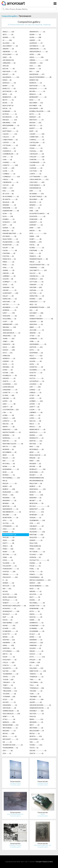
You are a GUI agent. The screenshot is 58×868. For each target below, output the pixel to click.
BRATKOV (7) (36, 120)
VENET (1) (8, 716)
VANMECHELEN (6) (11, 711)
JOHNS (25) (8, 338)
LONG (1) (35, 415)
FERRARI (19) (36, 242)
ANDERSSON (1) (38, 49)
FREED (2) (8, 262)
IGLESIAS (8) (36, 321)
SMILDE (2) (36, 651)
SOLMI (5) (9, 657)
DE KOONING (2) (11, 196)
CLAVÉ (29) (8, 168)
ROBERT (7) (11, 603)
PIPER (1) (8, 560)
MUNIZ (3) (7, 486)
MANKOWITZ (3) (37, 429)
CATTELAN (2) (10, 145)
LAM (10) (35, 387)
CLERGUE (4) (36, 168)
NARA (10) (36, 495)
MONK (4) (9, 466)
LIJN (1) (7, 412)
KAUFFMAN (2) (36, 353)
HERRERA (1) (9, 310)
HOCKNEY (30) (36, 313)
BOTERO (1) (10, 114)
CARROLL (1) (37, 140)
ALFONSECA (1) (37, 46)
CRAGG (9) (8, 179)
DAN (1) (35, 191)
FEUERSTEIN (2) (10, 245)
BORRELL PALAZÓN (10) (40, 111)
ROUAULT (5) (10, 614)
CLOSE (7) (8, 171)
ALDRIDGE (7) (36, 43)
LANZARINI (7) (10, 390)
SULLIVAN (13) (36, 668)
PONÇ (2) (34, 569)
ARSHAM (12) (36, 63)
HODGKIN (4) (10, 316)
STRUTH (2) (9, 665)
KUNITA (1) (9, 381)
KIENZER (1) (36, 358)
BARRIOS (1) (36, 83)
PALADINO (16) (37, 532)
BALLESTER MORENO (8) (40, 77)
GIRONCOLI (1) (37, 276)
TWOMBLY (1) (35, 697)
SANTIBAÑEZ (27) (10, 623)
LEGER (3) (35, 398)
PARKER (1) (36, 540)
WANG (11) (36, 719)
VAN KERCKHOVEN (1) (40, 705)
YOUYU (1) (34, 748)
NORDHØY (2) (36, 515)
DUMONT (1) (36, 225)
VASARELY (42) (36, 711)
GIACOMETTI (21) (38, 270)
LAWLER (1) (35, 392)
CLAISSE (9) (37, 165)
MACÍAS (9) (8, 424)
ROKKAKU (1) (9, 608)
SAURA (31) (9, 625)
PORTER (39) (9, 571)
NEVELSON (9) (36, 503)
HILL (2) (34, 310)
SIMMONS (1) (36, 645)
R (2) (5, 580)
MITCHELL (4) (9, 464)
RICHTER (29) (10, 594)
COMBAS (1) (9, 174)
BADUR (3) (35, 69)
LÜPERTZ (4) (9, 421)
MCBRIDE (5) (8, 449)
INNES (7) (35, 327)
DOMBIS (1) (9, 219)
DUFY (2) (7, 225)
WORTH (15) (36, 736)
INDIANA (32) (9, 327)
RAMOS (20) (35, 583)
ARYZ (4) (6, 66)
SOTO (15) (37, 657)
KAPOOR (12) (36, 347)
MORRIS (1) (9, 475)
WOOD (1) (35, 733)
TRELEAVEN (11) (10, 691)
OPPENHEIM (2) (10, 526)
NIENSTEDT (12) (37, 509)
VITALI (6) (9, 719)
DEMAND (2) (9, 205)
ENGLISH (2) (8, 231)
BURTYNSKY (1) (10, 131)
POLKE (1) (35, 566)
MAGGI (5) (35, 427)
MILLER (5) (9, 458)
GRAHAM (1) (8, 287)
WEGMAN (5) (36, 722)
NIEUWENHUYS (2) (12, 512)
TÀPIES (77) (9, 677)
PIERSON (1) (35, 557)
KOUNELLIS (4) (10, 375)
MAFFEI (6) (9, 427)
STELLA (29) (8, 662)
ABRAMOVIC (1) (37, 32)
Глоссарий (39, 862)
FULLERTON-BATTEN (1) (39, 265)
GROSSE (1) (9, 290)
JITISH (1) (35, 336)
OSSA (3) (9, 529)
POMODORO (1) (11, 569)
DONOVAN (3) (36, 219)
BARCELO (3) (9, 83)
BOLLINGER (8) (36, 108)
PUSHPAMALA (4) (36, 577)
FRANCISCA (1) (9, 259)
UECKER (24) (36, 699)
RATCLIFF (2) (9, 586)
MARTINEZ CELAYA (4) (13, 444)
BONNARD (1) (9, 111)
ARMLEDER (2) (9, 63)
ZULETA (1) (36, 753)
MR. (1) (5, 481)
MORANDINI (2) (11, 469)
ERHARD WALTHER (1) (12, 233)
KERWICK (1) (9, 358)
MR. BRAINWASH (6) (36, 481)
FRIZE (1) (8, 265)
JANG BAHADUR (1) (11, 333)
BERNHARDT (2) (38, 97)
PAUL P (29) (33, 543)
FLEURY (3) (8, 248)
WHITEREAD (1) (10, 728)
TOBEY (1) (8, 685)
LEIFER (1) (7, 401)
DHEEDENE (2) (10, 208)
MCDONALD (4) (37, 449)
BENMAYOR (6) (9, 97)
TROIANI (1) (36, 691)
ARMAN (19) (39, 60)
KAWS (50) (6, 356)
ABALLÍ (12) (8, 32)
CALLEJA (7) (9, 137)
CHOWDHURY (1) (37, 162)
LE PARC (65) (8, 395)
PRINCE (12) (36, 574)
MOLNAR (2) (35, 464)
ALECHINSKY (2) (10, 46)
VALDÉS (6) (36, 702)
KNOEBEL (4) (8, 367)
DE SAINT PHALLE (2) (38, 196)
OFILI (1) (7, 520)
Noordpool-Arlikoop (15, 783)
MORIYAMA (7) (36, 472)
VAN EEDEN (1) (10, 705)
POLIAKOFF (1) (10, 566)
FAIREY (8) (35, 239)
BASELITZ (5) (9, 88)
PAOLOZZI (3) (37, 537)
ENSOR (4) (35, 231)
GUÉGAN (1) (36, 290)
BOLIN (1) (7, 108)
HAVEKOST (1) (37, 302)
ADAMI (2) (35, 34)
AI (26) (7, 40)
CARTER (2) (9, 142)
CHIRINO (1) (9, 162)
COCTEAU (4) (36, 171)
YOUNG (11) (36, 745)
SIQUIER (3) (35, 648)
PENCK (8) (7, 546)
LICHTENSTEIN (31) (11, 410)
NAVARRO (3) (9, 500)
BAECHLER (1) (10, 71)
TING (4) (35, 679)
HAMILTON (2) (10, 299)
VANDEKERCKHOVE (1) (39, 708)
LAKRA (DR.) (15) (8, 387)
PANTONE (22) (36, 535)
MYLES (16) (8, 495)
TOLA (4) (34, 685)
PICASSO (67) (36, 554)
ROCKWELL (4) (37, 603)
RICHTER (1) (36, 594)
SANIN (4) (35, 620)
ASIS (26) (35, 66)
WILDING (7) (9, 731)
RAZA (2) (34, 589)
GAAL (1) (8, 267)
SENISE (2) (8, 637)
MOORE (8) (35, 466)
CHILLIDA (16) (37, 157)
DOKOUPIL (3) (37, 216)
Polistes (43, 814)
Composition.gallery (10, 16)
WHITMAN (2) (36, 728)
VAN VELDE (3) (9, 708)
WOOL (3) (10, 736)
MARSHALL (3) (11, 438)
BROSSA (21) (35, 123)
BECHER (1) (37, 91)
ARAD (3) (7, 57)
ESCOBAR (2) (9, 236)
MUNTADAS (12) (38, 489)
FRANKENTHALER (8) (39, 259)
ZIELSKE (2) (38, 751)
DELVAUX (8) (8, 202)
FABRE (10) (34, 236)
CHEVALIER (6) (37, 154)
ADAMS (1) (9, 37)
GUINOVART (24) (10, 293)
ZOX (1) (7, 753)
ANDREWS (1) (10, 52)
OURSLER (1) (35, 529)
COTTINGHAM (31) (38, 177)
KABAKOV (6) (8, 344)
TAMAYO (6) (36, 674)
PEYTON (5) (9, 554)
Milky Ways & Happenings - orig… (43, 845)
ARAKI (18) (36, 57)
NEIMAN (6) (8, 503)
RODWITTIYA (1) (37, 606)
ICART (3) (8, 321)
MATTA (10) (9, 446)
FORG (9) (35, 253)
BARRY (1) (8, 86)
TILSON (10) (8, 679)
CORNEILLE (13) (11, 177)
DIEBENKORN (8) (11, 211)
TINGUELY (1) (9, 682)
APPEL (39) (35, 54)
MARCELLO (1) (38, 432)
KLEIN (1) (8, 364)
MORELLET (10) (37, 469)
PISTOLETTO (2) (39, 560)
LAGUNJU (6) (36, 384)
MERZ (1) (34, 452)
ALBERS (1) (35, 40)
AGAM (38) (35, 37)
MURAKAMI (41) (10, 492)
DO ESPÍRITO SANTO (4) (39, 213)
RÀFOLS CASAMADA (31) (40, 580)
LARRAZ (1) (35, 390)
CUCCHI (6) (8, 185)
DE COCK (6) (8, 194)
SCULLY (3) (35, 634)
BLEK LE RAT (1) (8, 106)
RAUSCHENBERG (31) (39, 586)
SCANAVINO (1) (37, 625)
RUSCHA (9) (36, 617)
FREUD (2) (35, 262)
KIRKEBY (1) (8, 361)
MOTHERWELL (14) (11, 478)
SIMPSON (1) (9, 648)
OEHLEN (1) (35, 518)
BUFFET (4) (36, 128)
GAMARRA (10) (37, 267)
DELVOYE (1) (35, 202)
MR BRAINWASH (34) (37, 478)
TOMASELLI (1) (9, 688)
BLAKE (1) (8, 103)
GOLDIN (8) (8, 279)
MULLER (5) (10, 483)
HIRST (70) (9, 313)
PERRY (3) (9, 552)
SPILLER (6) (35, 660)
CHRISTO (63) (10, 165)
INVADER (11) (7, 330)
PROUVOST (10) (10, 577)
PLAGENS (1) (9, 563)
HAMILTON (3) (37, 296)
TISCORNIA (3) (36, 682)
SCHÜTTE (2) (10, 634)
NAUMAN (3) (9, 498)
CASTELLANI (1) (37, 142)
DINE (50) (34, 211)
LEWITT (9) (7, 407)
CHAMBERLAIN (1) (10, 154)
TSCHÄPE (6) (9, 694)
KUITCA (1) (36, 378)
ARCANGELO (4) (8, 60)
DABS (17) (8, 188)
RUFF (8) (8, 617)
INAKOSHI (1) (36, 324)
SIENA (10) (8, 645)
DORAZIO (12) (9, 222)
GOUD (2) (8, 285)
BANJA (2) (7, 80)
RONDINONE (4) (36, 608)
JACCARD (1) (37, 330)
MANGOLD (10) (10, 429)
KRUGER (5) (9, 378)
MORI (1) (8, 472)
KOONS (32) (8, 373)
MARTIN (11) (36, 441)
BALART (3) (8, 74)
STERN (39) (35, 662)
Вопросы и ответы (48, 862)
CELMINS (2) (35, 145)
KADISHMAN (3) (38, 344)
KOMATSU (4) (36, 367)
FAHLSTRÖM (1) (10, 239)
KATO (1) (34, 350)
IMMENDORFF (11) (10, 324)
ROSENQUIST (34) (11, 611)
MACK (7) (35, 424)
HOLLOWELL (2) (9, 319)
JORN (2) (34, 341)
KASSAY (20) (9, 350)
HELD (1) (33, 304)
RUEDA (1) (36, 614)
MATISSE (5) (35, 444)
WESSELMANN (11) (10, 725)
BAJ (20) (34, 71)
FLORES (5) (37, 248)
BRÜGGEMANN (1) (11, 125)
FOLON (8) (10, 250)
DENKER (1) (35, 205)
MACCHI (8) (35, 421)
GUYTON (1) (36, 293)
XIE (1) (7, 742)
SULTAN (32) (9, 671)
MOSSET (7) (36, 475)
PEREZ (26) (8, 549)
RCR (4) (5, 591)
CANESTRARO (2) (10, 140)
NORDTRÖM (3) (10, 518)
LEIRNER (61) (36, 401)
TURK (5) (34, 694)
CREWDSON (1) (10, 182)
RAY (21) (7, 589)
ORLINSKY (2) (37, 526)
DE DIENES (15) (37, 194)
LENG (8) (9, 404)
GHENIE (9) (8, 270)
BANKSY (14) (34, 80)
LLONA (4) (8, 415)
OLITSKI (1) (8, 523)
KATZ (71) (7, 353)
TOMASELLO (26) (37, 688)
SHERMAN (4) (9, 643)
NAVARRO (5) (35, 498)
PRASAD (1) (10, 574)
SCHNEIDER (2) (10, 631)
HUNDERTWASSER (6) (41, 319)
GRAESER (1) (36, 285)
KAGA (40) (9, 347)
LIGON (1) (35, 410)
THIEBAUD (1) (36, 677)
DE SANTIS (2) (10, 199)
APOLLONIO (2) (10, 54)
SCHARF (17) (9, 628)
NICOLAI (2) (39, 506)
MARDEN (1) (8, 435)
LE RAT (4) (34, 395)
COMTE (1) (35, 174)
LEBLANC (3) (9, 398)
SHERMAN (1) (36, 640)
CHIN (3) (7, 159)
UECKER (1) (9, 702)
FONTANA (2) (9, 253)
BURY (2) (34, 131)
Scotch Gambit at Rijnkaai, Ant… (15, 814)
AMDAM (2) (8, 49)
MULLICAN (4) (36, 483)
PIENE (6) (7, 557)
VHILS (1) (33, 716)
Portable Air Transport (15, 845)
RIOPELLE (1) (10, 600)
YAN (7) (34, 742)
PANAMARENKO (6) (9, 535)
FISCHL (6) (34, 245)
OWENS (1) (8, 532)
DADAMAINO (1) (35, 188)
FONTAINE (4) (36, 250)
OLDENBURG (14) (37, 520)
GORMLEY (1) (9, 282)
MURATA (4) (35, 492)
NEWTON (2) (9, 506)
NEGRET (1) (35, 500)
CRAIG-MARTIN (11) (39, 179)
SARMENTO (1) (36, 623)
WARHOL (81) (9, 722)
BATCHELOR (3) (10, 91)
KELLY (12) (36, 356)
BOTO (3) (35, 114)
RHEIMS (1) (35, 591)
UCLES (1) (8, 699)
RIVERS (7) (35, 600)
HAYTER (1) (11, 304)
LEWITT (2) (34, 407)
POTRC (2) (36, 571)
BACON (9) (9, 69)
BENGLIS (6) (35, 94)
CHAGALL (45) (36, 151)
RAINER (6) (8, 583)
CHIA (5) (8, 157)
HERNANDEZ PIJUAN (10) (40, 307)
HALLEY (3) (8, 296)
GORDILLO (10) (36, 279)
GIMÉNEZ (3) (9, 276)
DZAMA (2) (8, 228)
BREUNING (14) (9, 123)
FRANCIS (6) (35, 256)
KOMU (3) (8, 370)
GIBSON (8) (8, 273)
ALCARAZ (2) (9, 43)
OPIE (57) (35, 523)
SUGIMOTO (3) (10, 668)
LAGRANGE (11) (10, 384)
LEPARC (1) (35, 404)
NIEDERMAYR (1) (10, 509)
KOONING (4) (37, 370)
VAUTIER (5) (37, 714)
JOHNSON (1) (36, 338)
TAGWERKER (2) (10, 674)
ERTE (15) (38, 233)
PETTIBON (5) (37, 552)
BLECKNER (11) (36, 103)
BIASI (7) (35, 100)
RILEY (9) (35, 597)
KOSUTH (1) (36, 373)
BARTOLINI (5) (37, 86)
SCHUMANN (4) (37, 631)
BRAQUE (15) (10, 120)
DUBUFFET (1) (36, 222)
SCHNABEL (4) (36, 628)
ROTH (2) (35, 611)
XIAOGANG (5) (37, 739)
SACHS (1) (7, 620)
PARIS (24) (8, 540)
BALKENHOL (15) (11, 77)
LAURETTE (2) (10, 392)
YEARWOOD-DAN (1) (13, 745)
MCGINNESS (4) (9, 452)
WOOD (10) (8, 733)
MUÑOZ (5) (35, 486)
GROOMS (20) (36, 287)
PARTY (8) (8, 543)
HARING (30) (36, 299)
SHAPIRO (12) (9, 640)
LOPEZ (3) (35, 418)
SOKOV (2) (35, 654)
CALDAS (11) (10, 134)
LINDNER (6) (36, 412)
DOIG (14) (8, 216)
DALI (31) (8, 191)
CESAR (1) (36, 148)
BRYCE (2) (9, 128)
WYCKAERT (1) (10, 739)
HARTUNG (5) (9, 302)
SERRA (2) (35, 637)
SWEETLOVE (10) (38, 671)
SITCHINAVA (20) (11, 651)
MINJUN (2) (35, 458)
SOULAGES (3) (9, 660)
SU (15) (34, 665)
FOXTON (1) (8, 256)
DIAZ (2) (35, 208)
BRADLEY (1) (35, 117)
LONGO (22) (9, 418)
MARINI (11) (36, 435)
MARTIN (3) (9, 441)
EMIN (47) (35, 228)
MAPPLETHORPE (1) (12, 432)
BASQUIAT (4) (38, 88)
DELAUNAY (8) (36, 199)
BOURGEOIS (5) (10, 117)
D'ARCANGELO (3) (37, 185)
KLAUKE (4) (36, 361)
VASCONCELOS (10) (11, 714)
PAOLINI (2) (8, 537)
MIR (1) (8, 461)
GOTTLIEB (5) (36, 282)
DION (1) (7, 213)
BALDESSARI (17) (37, 74)
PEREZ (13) (35, 549)
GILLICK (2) (35, 273)
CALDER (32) (37, 134)
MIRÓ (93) (34, 461)
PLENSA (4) (35, 563)
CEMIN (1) (9, 148)
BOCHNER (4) (35, 106)
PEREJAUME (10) (35, 546)
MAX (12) (34, 446)
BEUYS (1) (8, 100)
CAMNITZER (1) (37, 137)
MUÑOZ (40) (9, 489)
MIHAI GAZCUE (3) (38, 455)
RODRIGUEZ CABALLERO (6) (14, 606)
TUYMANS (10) (9, 697)
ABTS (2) (8, 34)
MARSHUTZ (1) (36, 438)
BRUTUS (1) (36, 125)
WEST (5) (34, 725)
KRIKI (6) (33, 375)
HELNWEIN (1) (10, 307)
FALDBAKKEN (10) (11, 242)
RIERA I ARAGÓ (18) (10, 597)
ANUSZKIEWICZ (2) (39, 52)
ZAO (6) (8, 751)
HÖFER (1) (35, 316)
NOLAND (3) (9, 515)
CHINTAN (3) (37, 159)
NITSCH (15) (37, 512)
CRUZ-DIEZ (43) (37, 182)
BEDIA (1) (7, 94)
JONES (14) (8, 341)
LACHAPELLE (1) (37, 381)
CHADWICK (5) (9, 151)
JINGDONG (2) (9, 336)
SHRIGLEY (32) (36, 643)
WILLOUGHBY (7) (37, 731)
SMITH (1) (7, 654)
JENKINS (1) (35, 333)
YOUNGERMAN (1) (10, 748)
